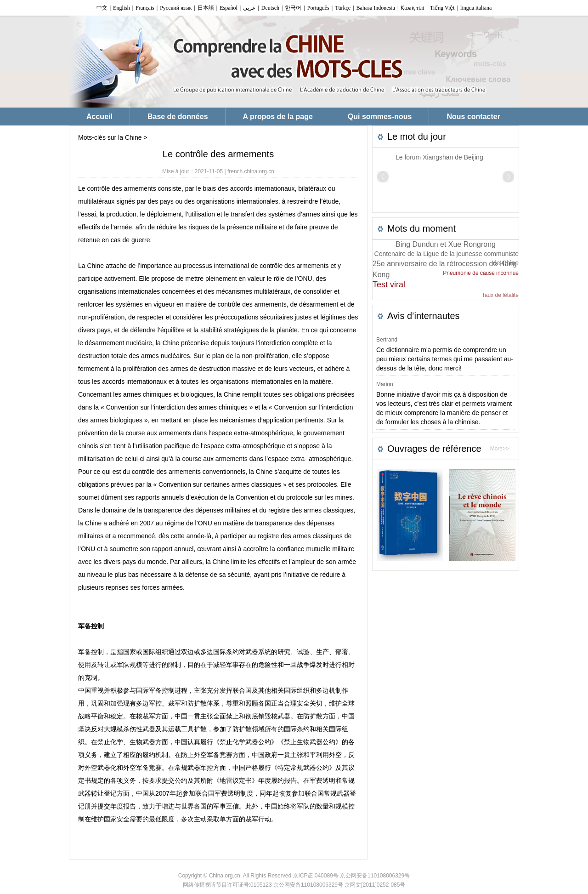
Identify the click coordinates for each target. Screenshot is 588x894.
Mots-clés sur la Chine (110, 137)
